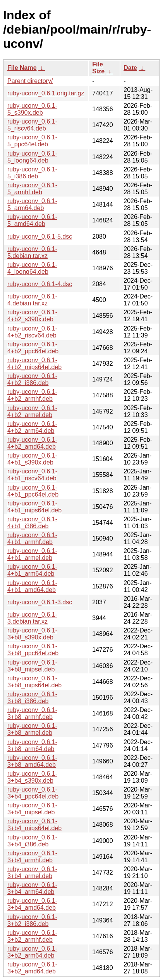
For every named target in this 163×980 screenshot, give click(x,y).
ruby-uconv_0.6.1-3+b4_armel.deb (32, 872)
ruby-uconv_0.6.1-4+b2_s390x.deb (32, 316)
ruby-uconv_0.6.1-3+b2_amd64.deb (32, 968)
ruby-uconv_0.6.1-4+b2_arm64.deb (32, 427)
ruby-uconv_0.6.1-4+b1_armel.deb (32, 554)
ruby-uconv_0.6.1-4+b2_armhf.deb (32, 395)
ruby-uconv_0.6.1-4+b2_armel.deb (32, 411)
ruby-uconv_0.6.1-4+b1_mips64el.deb (34, 507)
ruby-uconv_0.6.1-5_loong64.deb (32, 157)
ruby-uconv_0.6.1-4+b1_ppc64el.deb (33, 491)
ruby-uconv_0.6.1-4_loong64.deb (32, 268)
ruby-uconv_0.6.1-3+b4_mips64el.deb (34, 825)
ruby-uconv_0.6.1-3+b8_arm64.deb (32, 745)
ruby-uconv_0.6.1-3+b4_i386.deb (32, 841)
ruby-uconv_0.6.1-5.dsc (40, 237)
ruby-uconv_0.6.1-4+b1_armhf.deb (32, 538)
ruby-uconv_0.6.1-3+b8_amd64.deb (32, 761)
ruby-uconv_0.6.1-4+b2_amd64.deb (32, 443)
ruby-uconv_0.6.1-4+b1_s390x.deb (32, 459)
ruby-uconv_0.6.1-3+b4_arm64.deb (32, 888)
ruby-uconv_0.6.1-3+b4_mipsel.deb (32, 809)
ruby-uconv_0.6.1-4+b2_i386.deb (32, 379)
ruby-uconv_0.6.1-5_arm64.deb (32, 204)
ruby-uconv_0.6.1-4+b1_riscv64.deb (32, 475)
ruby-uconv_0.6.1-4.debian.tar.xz (32, 300)
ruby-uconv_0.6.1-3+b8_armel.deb (32, 729)
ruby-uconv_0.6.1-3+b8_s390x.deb (32, 634)
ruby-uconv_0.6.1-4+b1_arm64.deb (32, 570)
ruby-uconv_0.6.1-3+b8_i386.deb (32, 698)
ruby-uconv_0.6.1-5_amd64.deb (32, 220)
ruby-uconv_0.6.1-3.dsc (40, 602)
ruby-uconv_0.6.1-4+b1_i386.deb (32, 523)
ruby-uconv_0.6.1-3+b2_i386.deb (32, 920)
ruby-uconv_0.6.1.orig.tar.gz (46, 93)
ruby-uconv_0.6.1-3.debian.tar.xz (32, 618)
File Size (98, 68)
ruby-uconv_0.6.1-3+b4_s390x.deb (32, 777)
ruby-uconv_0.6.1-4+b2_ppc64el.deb (33, 348)
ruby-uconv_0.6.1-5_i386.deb (32, 173)
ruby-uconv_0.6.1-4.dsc (40, 284)
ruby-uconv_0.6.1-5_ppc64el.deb (32, 141)
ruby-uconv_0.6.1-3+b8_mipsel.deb (32, 666)
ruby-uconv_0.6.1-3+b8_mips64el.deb (34, 682)
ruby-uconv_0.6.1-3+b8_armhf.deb (32, 713)
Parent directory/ (30, 81)
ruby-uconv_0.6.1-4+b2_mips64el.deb (34, 364)
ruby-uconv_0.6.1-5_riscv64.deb (32, 125)
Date (130, 68)
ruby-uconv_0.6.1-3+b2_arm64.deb (32, 952)
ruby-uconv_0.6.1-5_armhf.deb (32, 189)
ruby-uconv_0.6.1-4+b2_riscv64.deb (32, 332)
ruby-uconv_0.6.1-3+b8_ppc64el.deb (33, 650)
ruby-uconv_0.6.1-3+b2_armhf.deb (32, 936)
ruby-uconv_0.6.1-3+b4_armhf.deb (32, 857)
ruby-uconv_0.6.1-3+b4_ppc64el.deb (33, 793)
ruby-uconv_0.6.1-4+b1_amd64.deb (32, 586)
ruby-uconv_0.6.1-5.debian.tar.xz (32, 252)
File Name (22, 68)
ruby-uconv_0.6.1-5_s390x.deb (32, 109)
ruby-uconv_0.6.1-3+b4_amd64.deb (32, 904)
